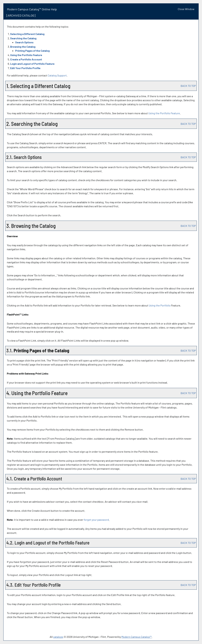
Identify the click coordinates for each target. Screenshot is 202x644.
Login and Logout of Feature (32, 64)
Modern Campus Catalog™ (137, 637)
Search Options (24, 42)
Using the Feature (26, 55)
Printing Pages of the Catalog (32, 51)
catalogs (58, 637)
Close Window (186, 9)
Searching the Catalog (23, 38)
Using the (160, 305)
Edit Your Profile (25, 68)
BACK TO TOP (188, 86)
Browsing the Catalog (23, 47)
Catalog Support (57, 75)
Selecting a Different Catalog (27, 34)
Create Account (26, 59)
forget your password (96, 520)
